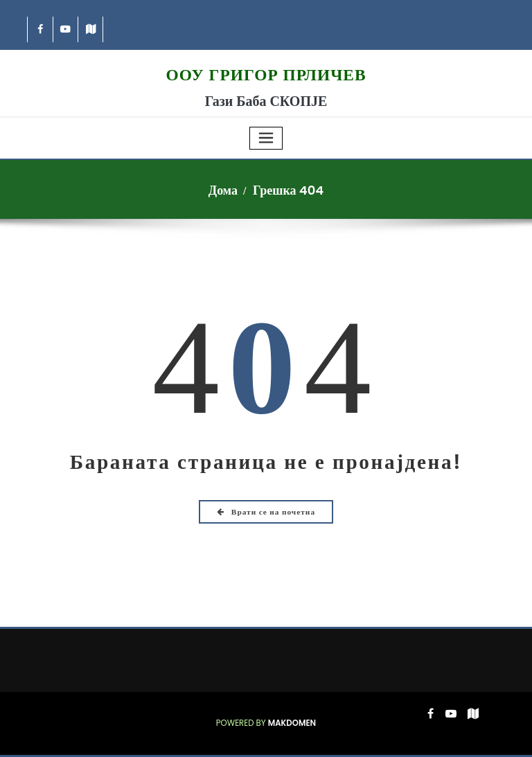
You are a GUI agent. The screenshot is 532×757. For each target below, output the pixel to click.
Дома (223, 190)
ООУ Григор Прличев (266, 75)
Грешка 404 (288, 190)
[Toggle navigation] (266, 138)
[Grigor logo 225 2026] (266, 57)
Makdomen (292, 723)
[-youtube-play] (66, 29)
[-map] (91, 29)
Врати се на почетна (266, 512)
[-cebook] (41, 29)
